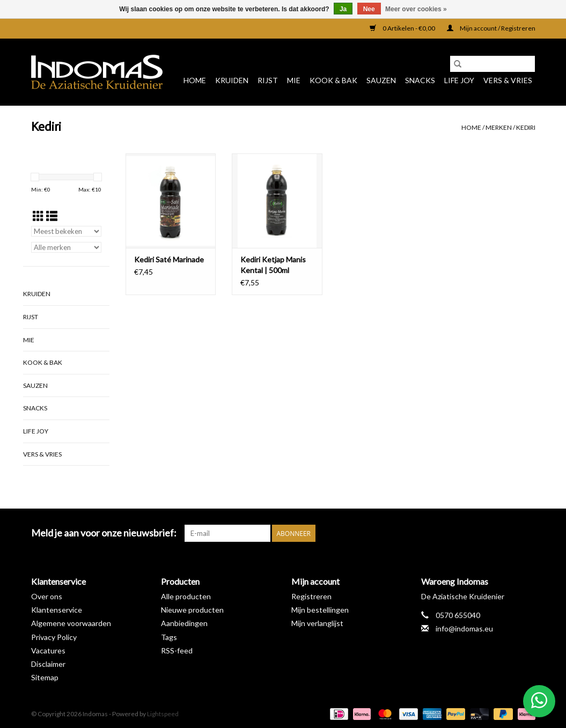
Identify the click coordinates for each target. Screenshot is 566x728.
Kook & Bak (333, 80)
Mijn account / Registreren (491, 28)
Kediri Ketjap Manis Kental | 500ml (273, 265)
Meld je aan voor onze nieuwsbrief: (104, 533)
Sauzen (381, 80)
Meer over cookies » (416, 9)
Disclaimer (48, 664)
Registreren (311, 596)
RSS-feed (177, 650)
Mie (294, 80)
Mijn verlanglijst (317, 623)
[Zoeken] (493, 64)
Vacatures (48, 650)
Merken (499, 127)
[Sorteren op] (67, 231)
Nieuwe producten (192, 610)
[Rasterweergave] (38, 216)
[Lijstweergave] (52, 216)
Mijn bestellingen (320, 610)
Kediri (526, 127)
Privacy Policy (54, 637)
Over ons (47, 596)
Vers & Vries (508, 80)
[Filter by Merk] (67, 247)
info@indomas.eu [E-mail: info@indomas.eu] (464, 628)
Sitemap (45, 677)
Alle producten (186, 596)
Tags (169, 637)
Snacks (420, 80)
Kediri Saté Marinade (169, 259)
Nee (369, 9)
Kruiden (232, 80)
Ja (343, 9)
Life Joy (459, 80)
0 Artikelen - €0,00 (403, 28)
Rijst (268, 80)
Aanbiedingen (184, 623)
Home (195, 80)
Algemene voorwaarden (71, 623)
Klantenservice (57, 610)
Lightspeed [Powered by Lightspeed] (163, 714)
